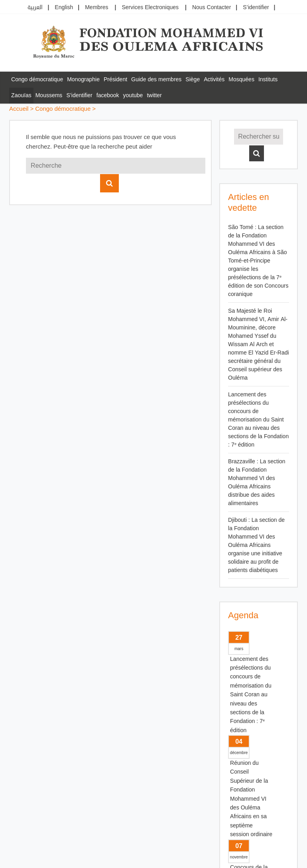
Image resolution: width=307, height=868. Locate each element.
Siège (193, 79)
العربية (35, 7)
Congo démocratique (37, 79)
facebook (108, 95)
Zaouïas (21, 95)
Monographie (83, 79)
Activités (214, 79)
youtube (133, 95)
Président (115, 79)
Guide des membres (156, 79)
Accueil (19, 109)
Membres (96, 7)
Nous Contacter (212, 7)
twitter (154, 95)
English (64, 7)
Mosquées (241, 79)
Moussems (49, 95)
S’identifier (256, 7)
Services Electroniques (150, 7)
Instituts (268, 79)
